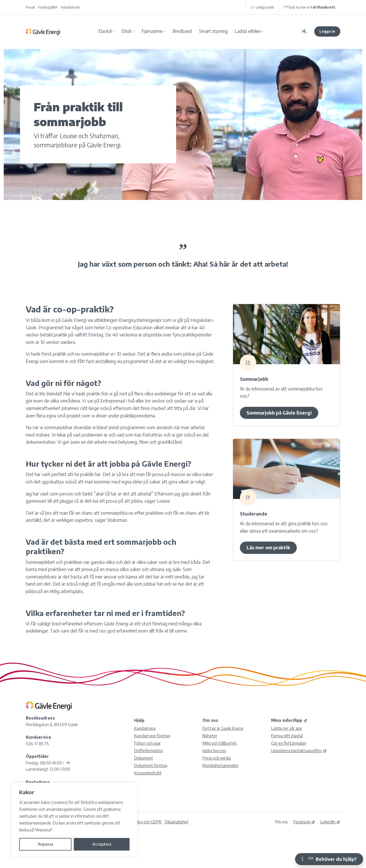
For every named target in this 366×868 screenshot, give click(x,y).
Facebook (304, 822)
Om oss (210, 720)
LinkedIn (330, 822)
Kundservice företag (152, 736)
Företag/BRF (48, 7)
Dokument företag (151, 765)
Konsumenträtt (148, 773)
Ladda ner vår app (287, 728)
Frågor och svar (147, 743)
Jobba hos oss (214, 751)
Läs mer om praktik (268, 548)
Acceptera (102, 844)
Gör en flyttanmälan (289, 743)
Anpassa (45, 844)
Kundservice (145, 728)
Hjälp (139, 720)
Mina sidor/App (289, 720)
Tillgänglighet (176, 822)
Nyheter (210, 736)
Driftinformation (149, 751)
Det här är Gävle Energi (223, 728)
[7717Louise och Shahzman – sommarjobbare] (287, 334)
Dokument (144, 758)
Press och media (217, 758)
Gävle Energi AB (43, 31)
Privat (30, 7)
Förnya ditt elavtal (287, 736)
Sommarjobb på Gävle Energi (279, 413)
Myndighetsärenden (220, 765)
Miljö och (220, 743)
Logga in (327, 31)
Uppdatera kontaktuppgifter (299, 751)
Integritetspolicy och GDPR (138, 822)
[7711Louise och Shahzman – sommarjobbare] (287, 469)
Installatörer (70, 7)
